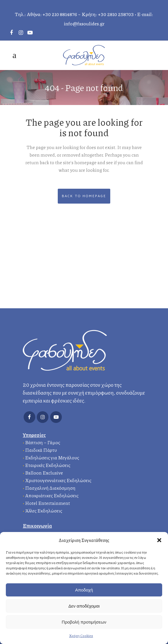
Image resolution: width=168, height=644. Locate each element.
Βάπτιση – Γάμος (43, 442)
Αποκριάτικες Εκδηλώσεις (52, 495)
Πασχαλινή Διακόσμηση (50, 488)
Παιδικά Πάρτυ (41, 450)
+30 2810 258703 (116, 14)
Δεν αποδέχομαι (84, 606)
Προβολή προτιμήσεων (84, 622)
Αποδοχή (84, 590)
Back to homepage (84, 196)
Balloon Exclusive (44, 473)
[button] (159, 540)
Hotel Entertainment (48, 503)
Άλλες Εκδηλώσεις (44, 511)
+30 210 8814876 (60, 14)
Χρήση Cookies (81, 636)
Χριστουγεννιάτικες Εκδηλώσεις (58, 480)
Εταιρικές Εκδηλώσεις (48, 465)
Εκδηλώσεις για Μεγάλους (52, 457)
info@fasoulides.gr (84, 23)
